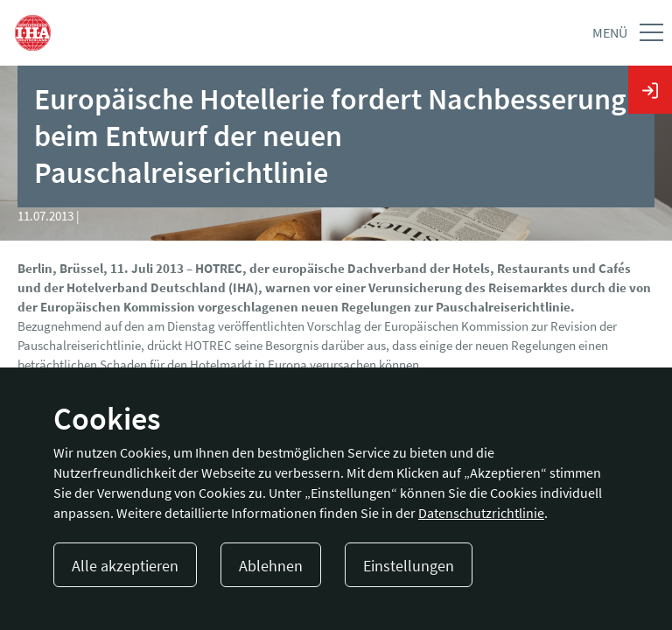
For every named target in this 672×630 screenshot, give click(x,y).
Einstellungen (409, 566)
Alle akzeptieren (125, 566)
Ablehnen (271, 566)
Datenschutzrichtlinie (481, 513)
